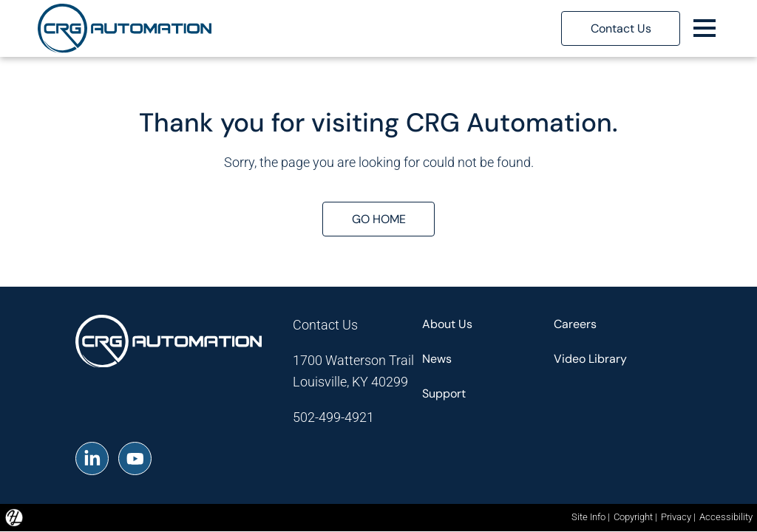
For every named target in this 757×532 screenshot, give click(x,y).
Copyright (633, 517)
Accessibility (726, 517)
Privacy (676, 517)
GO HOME (379, 219)
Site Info (588, 517)
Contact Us (325, 325)
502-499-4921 (333, 417)
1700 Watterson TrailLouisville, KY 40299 (353, 371)
